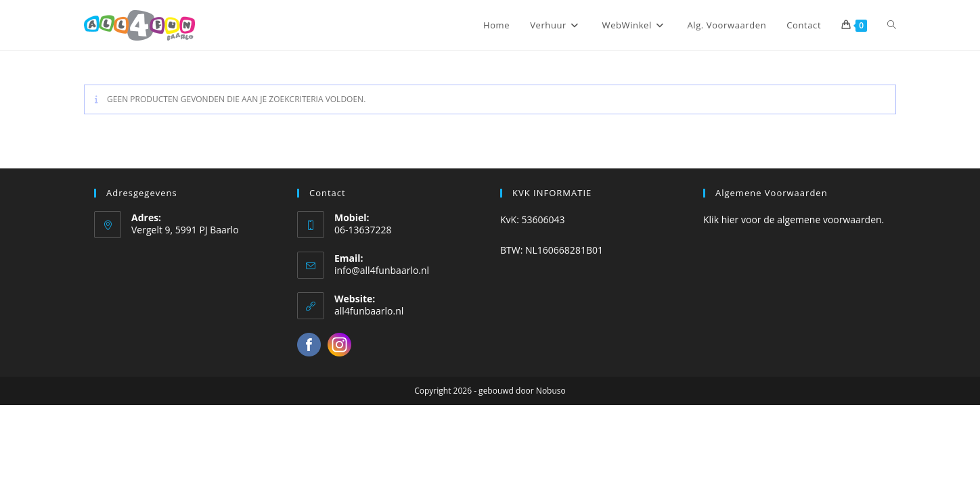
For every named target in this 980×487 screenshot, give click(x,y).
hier (730, 219)
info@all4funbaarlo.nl (382, 270)
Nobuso (551, 391)
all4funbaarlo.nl (369, 311)
